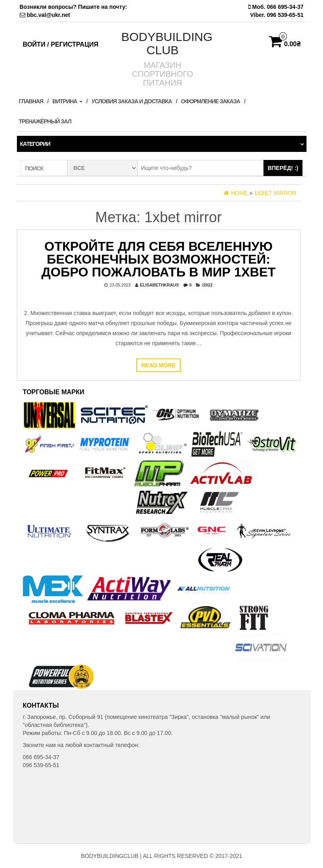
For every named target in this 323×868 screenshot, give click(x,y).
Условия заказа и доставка (132, 101)
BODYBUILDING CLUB (167, 43)
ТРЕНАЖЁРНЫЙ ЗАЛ (45, 121)
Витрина (67, 101)
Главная (31, 101)
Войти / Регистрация (61, 44)
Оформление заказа (211, 101)
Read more (158, 365)
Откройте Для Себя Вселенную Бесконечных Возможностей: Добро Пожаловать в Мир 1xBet (158, 259)
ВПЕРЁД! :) (283, 168)
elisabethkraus (159, 285)
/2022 (207, 285)
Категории (35, 144)
